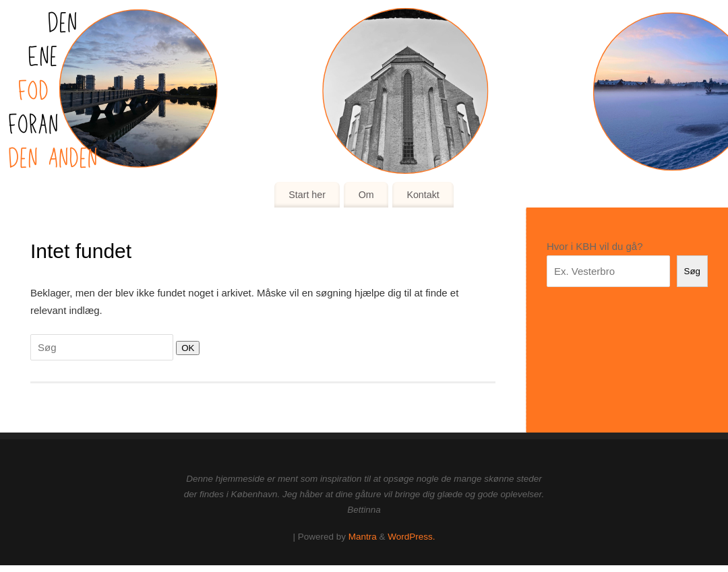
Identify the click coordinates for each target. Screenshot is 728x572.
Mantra (363, 537)
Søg (692, 271)
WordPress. (411, 537)
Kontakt (423, 195)
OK (185, 348)
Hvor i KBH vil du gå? (595, 246)
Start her (307, 195)
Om (366, 195)
